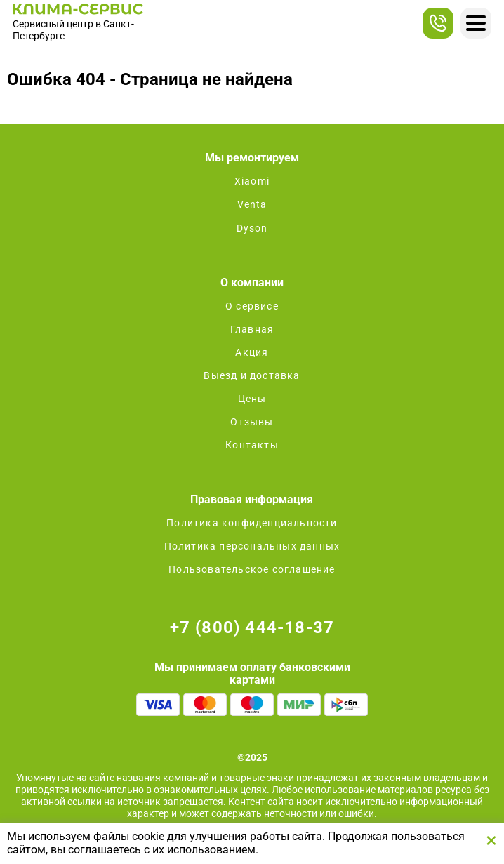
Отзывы (252, 422)
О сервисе (252, 306)
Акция (252, 352)
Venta (252, 204)
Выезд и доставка (252, 375)
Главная (252, 329)
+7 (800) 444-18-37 (252, 627)
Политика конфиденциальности (252, 523)
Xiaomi (252, 181)
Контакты (252, 445)
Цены (252, 399)
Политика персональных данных (252, 546)
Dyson (252, 228)
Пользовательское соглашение (252, 569)
